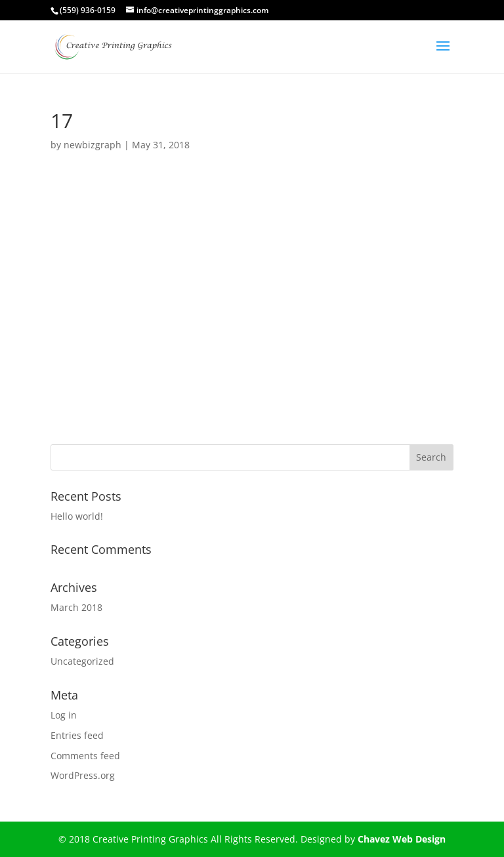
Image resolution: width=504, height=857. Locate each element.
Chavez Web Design (402, 839)
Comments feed (85, 756)
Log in (64, 715)
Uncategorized (82, 661)
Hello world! (77, 516)
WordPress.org (83, 775)
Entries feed (77, 735)
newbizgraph (93, 145)
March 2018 (76, 607)
